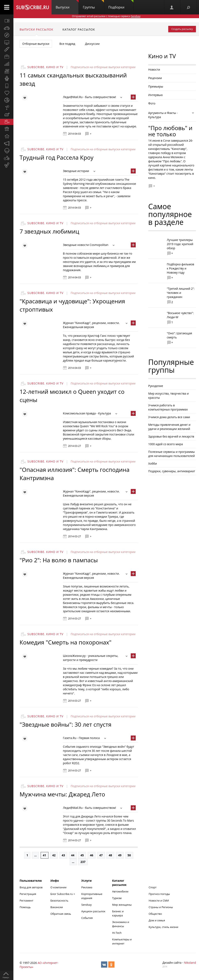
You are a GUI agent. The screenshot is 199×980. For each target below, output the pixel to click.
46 (92, 855)
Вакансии (57, 907)
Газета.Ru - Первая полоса (81, 738)
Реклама (87, 887)
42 (54, 855)
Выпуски (67, 5)
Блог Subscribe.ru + (63, 894)
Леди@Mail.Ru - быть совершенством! (89, 97)
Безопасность (59, 901)
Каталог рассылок (79, 29)
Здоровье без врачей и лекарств (171, 436)
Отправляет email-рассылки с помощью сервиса (106, 16)
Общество (155, 914)
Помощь (25, 907)
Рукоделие (156, 386)
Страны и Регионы (161, 907)
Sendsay (86, 905)
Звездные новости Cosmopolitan (86, 245)
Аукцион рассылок (93, 911)
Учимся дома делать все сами (169, 417)
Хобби (153, 463)
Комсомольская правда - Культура (87, 413)
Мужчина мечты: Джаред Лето (62, 794)
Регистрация (28, 894)
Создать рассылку (182, 29)
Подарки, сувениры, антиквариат (172, 471)
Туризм (117, 898)
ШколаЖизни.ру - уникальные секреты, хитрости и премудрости (91, 658)
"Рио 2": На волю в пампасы (59, 560)
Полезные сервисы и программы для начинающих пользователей (172, 454)
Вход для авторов (31, 887)
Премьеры (156, 86)
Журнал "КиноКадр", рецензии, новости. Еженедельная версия (91, 325)
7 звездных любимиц (49, 231)
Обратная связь (61, 914)
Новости (154, 69)
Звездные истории (76, 171)
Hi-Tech (117, 933)
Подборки (121, 5)
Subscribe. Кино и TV (45, 67)
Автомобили (120, 891)
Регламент (26, 901)
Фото (152, 103)
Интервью (155, 95)
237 (83, 862)
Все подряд (67, 44)
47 (101, 855)
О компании (59, 887)
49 (120, 855)
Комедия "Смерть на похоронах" (65, 642)
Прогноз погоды (159, 894)
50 (129, 855)
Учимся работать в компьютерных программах (168, 407)
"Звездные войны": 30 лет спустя (65, 724)
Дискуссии (92, 44)
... (35, 855)
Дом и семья (157, 920)
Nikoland (190, 963)
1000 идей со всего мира (166, 444)
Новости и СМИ (159, 901)
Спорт (153, 887)
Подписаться (80, 67)
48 (110, 855)
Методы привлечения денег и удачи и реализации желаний (169, 427)
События (87, 918)
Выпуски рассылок (36, 29)
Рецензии (155, 78)
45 (82, 855)
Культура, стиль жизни (164, 927)
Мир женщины (122, 905)
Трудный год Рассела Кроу (57, 157)
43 (63, 855)
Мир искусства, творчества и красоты (168, 396)
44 (73, 855)
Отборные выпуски (36, 44)
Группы (93, 5)
